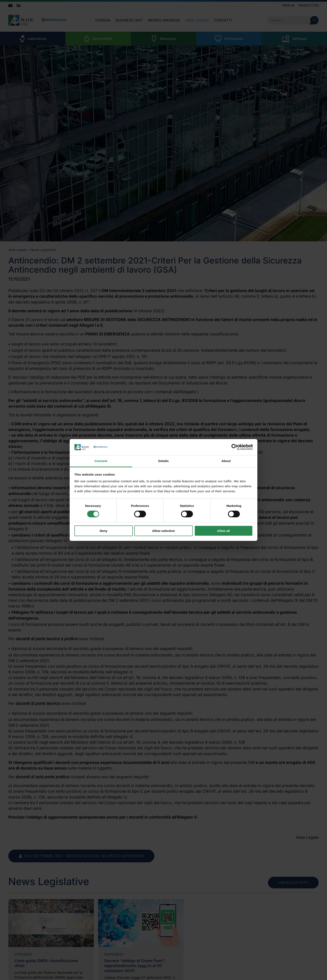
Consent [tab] (101, 461)
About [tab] (226, 461)
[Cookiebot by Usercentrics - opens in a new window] (235, 447)
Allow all (223, 531)
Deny (104, 531)
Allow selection (163, 531)
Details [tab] (163, 461)
